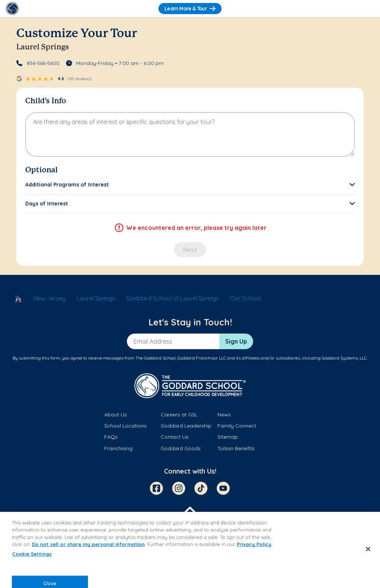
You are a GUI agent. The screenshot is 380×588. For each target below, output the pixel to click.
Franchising (118, 448)
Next (190, 250)
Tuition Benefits (236, 448)
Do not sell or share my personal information (88, 544)
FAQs (111, 437)
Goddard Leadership (186, 426)
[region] (190, 550)
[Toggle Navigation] (368, 9)
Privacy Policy (254, 544)
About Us (116, 415)
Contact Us (175, 437)
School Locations (125, 426)
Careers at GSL (179, 415)
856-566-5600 (43, 63)
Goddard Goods (181, 448)
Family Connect (237, 426)
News (224, 415)
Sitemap (228, 437)
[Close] (368, 549)
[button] (190, 185)
